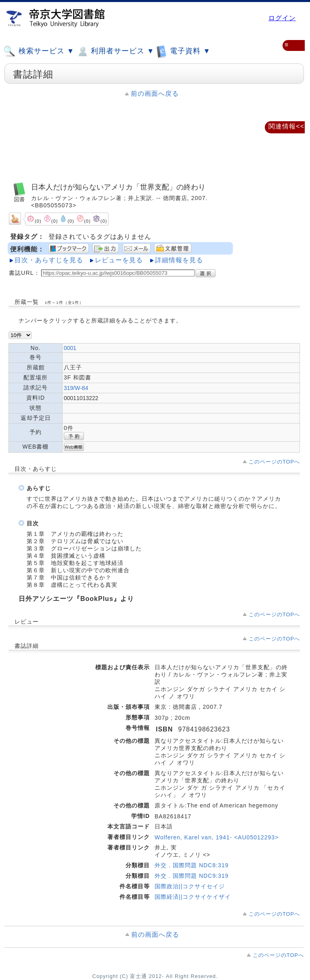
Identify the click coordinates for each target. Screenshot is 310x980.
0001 (70, 348)
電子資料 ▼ (183, 51)
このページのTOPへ (274, 462)
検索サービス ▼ (39, 51)
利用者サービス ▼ (115, 51)
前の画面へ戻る (155, 94)
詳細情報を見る (179, 260)
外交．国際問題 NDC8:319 (192, 865)
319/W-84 (76, 388)
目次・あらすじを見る (49, 260)
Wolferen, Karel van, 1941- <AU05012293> (217, 837)
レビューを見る (119, 260)
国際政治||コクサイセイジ (190, 886)
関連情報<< (286, 126)
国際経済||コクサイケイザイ (193, 897)
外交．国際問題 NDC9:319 (192, 876)
